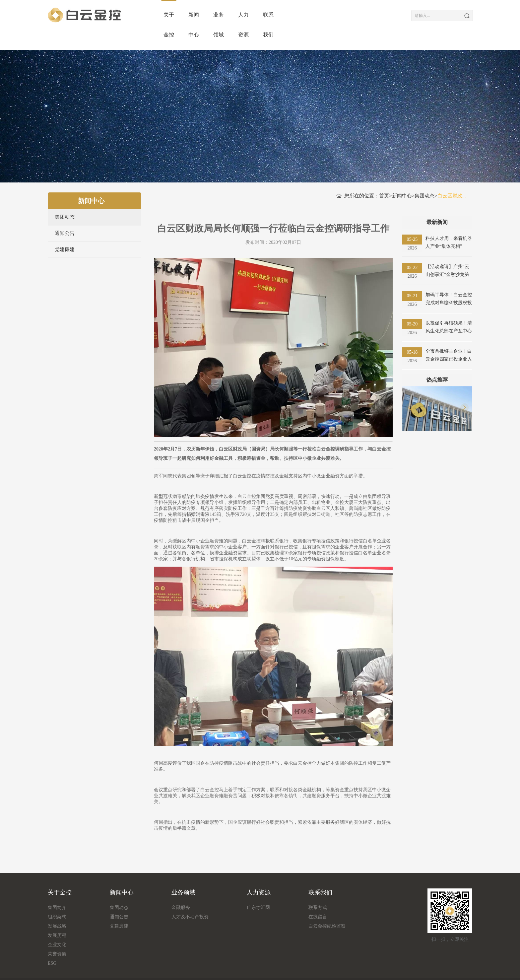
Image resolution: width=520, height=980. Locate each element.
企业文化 (57, 925)
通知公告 (65, 213)
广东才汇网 (258, 888)
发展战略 (57, 906)
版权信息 (57, 969)
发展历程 (57, 915)
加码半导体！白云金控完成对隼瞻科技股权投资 (449, 280)
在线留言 (318, 897)
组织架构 (57, 897)
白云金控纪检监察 (327, 906)
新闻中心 (224, 15)
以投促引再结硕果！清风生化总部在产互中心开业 (449, 308)
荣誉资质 (57, 934)
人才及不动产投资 (190, 897)
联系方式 (318, 888)
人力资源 (323, 15)
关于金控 (174, 15)
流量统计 (83, 969)
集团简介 (57, 888)
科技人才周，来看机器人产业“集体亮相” (449, 222)
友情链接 (109, 969)
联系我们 (373, 15)
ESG (52, 943)
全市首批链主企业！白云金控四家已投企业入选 (449, 336)
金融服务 (181, 888)
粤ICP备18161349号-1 (358, 969)
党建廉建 (65, 230)
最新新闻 (437, 202)
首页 (384, 176)
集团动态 (65, 197)
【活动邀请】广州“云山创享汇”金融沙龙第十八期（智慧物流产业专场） (449, 251)
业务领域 (274, 15)
